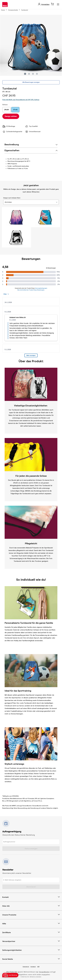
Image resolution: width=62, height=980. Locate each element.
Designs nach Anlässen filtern (12, 198)
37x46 (15, 110)
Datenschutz (26, 967)
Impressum (33, 967)
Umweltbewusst (33, 132)
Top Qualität (31, 126)
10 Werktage (9, 126)
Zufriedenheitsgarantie (12, 132)
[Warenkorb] (52, 4)
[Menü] (58, 4)
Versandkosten (44, 972)
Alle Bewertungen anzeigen (31, 82)
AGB (38, 967)
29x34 (6, 110)
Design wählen (11, 116)
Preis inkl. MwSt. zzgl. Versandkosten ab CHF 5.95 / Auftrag (21, 100)
